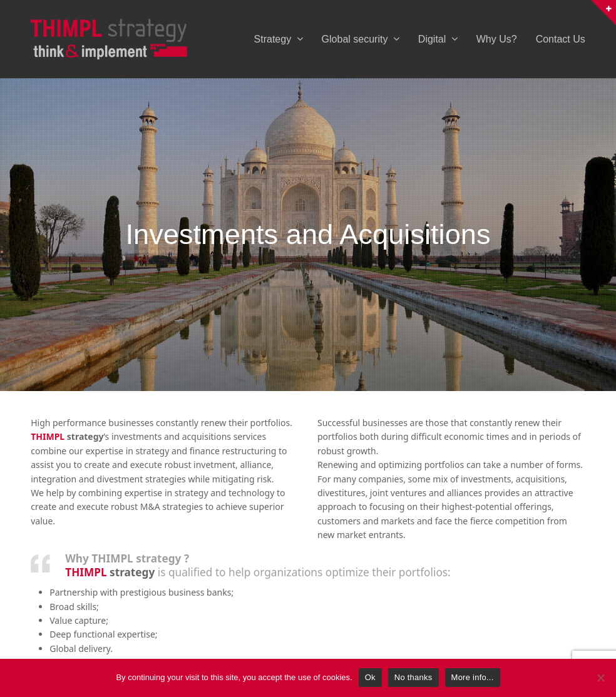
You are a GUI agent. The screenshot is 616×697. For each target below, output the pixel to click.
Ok (370, 677)
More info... (473, 677)
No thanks (413, 677)
